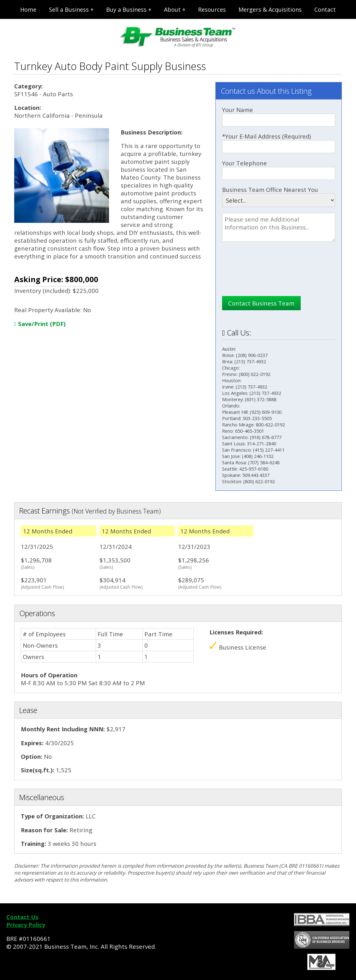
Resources (212, 9)
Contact (325, 9)
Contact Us (22, 917)
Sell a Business (69, 9)
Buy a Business (126, 9)
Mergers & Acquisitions (270, 9)
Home (28, 9)
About (172, 9)
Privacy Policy (26, 925)
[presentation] (270, 276)
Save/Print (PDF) (40, 324)
